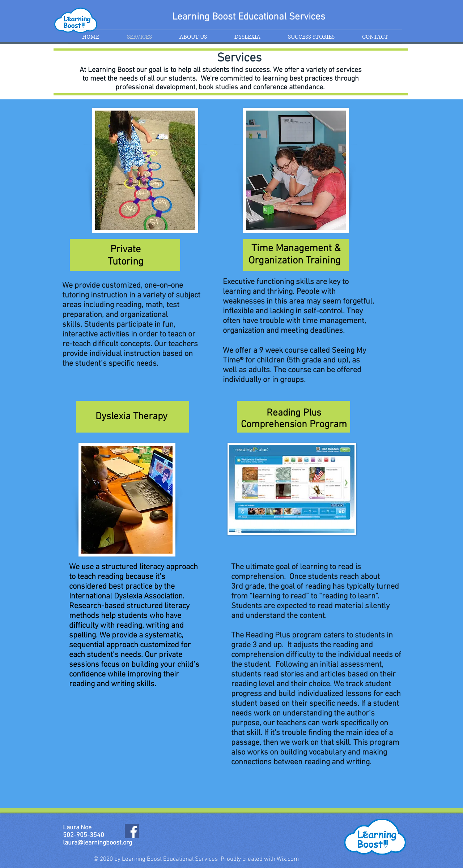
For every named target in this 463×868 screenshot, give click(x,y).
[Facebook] (132, 831)
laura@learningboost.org (97, 843)
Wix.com (288, 859)
